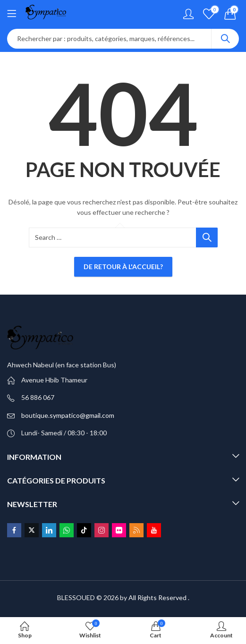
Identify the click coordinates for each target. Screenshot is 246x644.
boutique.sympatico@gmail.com (68, 415)
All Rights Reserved (157, 597)
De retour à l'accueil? (123, 267)
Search (225, 39)
